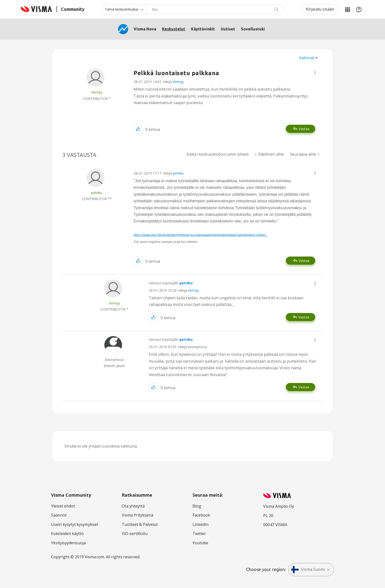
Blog (197, 506)
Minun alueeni (347, 9)
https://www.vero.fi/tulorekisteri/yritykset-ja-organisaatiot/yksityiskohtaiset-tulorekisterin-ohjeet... (201, 235)
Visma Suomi (308, 570)
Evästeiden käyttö (67, 533)
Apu (359, 9)
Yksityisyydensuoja (68, 543)
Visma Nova (145, 29)
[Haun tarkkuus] (124, 9)
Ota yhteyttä (133, 506)
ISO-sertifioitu (135, 533)
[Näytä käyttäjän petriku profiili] (97, 193)
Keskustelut (174, 29)
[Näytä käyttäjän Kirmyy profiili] (97, 92)
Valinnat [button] (307, 58)
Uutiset (228, 29)
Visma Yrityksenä (137, 515)
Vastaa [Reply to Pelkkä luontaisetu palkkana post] (304, 129)
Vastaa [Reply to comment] (304, 261)
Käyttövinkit (203, 29)
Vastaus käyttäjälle (171, 283)
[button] (315, 73)
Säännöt (59, 515)
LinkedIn (200, 524)
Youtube (200, 543)
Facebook (201, 515)
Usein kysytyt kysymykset (75, 524)
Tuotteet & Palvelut (140, 524)
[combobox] (215, 9)
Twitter (199, 533)
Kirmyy (178, 82)
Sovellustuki (253, 29)
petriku (178, 173)
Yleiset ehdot (63, 506)
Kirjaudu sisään (320, 9)
